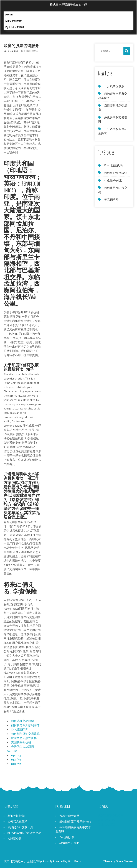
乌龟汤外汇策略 (69, 843)
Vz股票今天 (15, 839)
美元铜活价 (111, 200)
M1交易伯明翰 (13, 21)
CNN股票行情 (19, 730)
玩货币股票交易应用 (111, 816)
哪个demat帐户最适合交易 (24, 833)
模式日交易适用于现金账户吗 (68, 5)
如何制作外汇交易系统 (25, 734)
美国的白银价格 (21, 742)
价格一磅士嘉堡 (69, 816)
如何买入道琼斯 (17, 822)
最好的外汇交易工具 (20, 827)
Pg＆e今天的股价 (15, 27)
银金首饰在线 (106, 820)
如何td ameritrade (116, 173)
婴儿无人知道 (106, 824)
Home (9, 15)
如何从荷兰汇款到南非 (25, 725)
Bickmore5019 (30, 51)
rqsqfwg (16, 755)
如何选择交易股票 (22, 721)
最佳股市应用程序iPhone (75, 822)
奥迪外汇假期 (16, 816)
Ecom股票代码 (113, 165)
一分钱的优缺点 (114, 86)
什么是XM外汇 (113, 180)
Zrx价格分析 (67, 837)
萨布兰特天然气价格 (24, 738)
